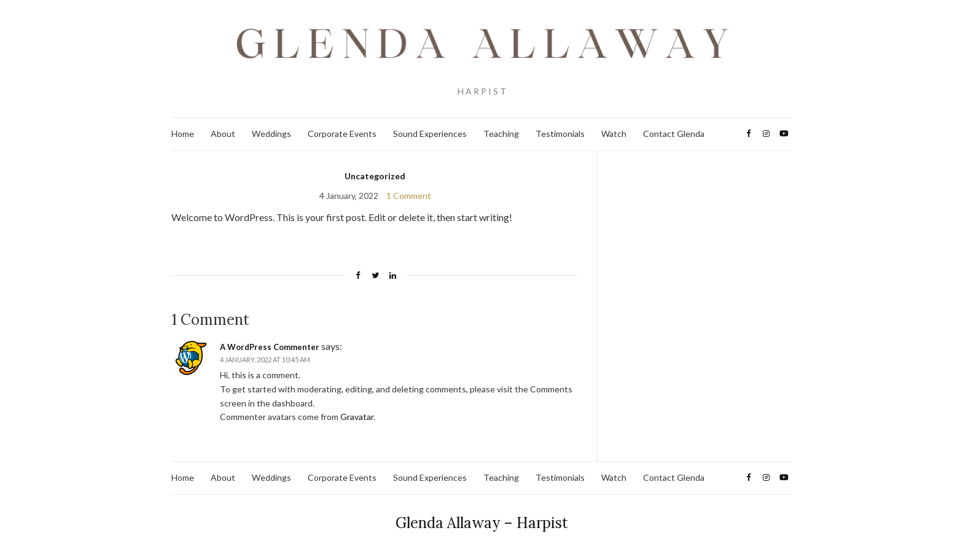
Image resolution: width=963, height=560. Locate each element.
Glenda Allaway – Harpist (482, 523)
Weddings (271, 134)
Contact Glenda (674, 134)
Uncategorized (375, 176)
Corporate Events (342, 134)
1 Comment (409, 196)
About (223, 134)
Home (183, 134)
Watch (614, 134)
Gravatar (357, 417)
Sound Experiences (430, 134)
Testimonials (560, 134)
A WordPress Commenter (270, 347)
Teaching (501, 134)
